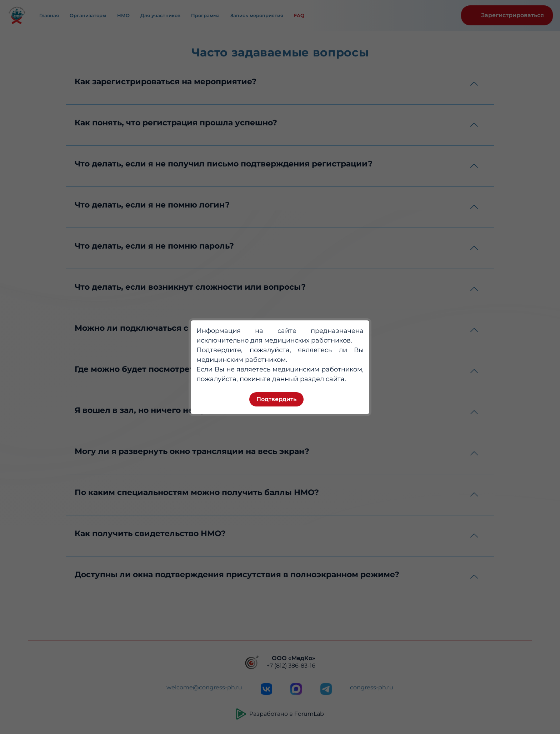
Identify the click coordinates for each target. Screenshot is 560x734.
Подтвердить (276, 399)
